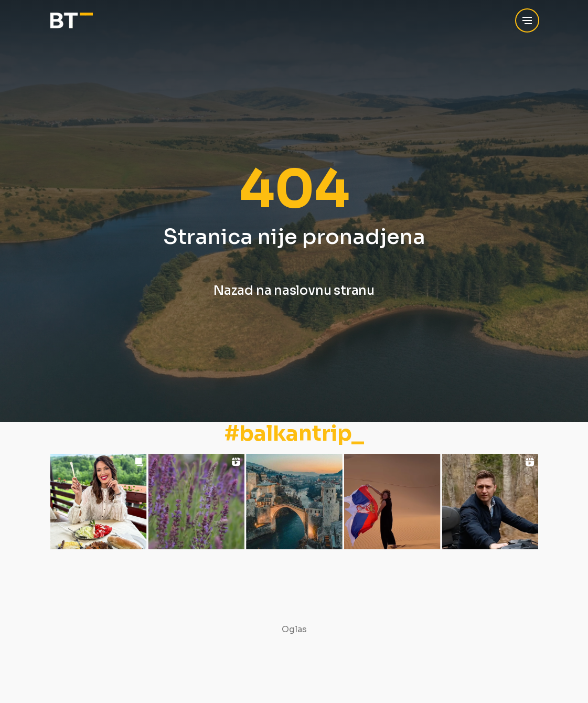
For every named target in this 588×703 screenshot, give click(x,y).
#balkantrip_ (294, 434)
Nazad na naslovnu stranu (294, 291)
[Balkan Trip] (72, 21)
